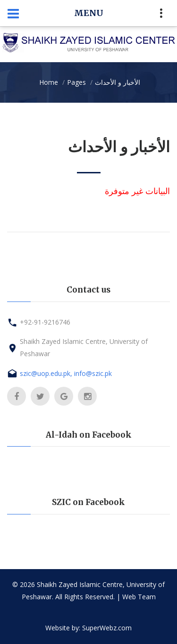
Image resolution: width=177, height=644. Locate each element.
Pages (76, 82)
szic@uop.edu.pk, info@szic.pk (66, 373)
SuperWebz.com (107, 628)
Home (49, 82)
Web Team (139, 597)
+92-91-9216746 (45, 322)
